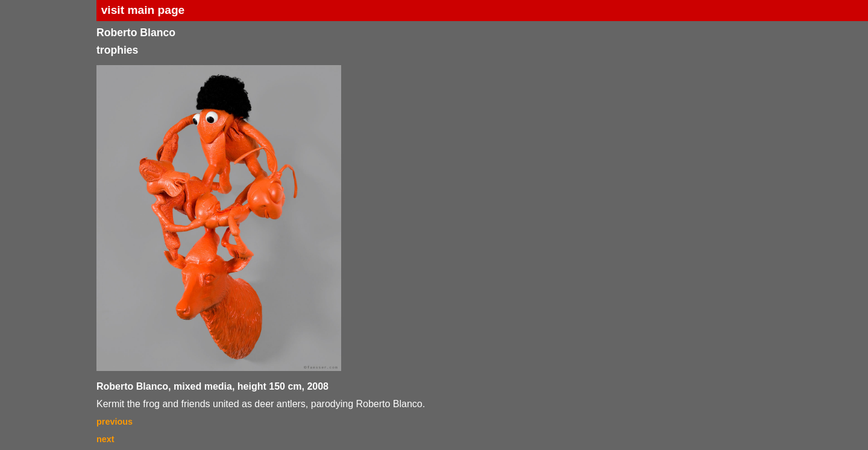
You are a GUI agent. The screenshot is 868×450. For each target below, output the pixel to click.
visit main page (143, 10)
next (105, 439)
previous (115, 422)
